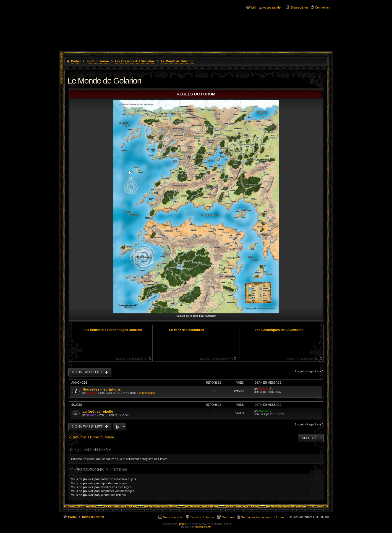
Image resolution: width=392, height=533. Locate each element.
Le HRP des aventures (187, 330)
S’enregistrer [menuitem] (299, 7)
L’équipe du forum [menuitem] (202, 517)
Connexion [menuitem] (322, 7)
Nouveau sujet (88, 372)
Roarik (263, 411)
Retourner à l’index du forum (93, 437)
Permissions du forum (101, 470)
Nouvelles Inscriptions (102, 389)
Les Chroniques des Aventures (279, 330)
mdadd (92, 415)
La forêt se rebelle (98, 411)
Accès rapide (272, 7)
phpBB (183, 524)
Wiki (253, 7)
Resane (92, 393)
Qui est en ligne (93, 450)
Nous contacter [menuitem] (173, 517)
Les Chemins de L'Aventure (135, 61)
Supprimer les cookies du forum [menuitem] (262, 517)
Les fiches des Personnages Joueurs (113, 330)
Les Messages (146, 393)
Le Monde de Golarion (177, 61)
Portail (76, 61)
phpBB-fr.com (203, 527)
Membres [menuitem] (228, 517)
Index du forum (98, 61)
